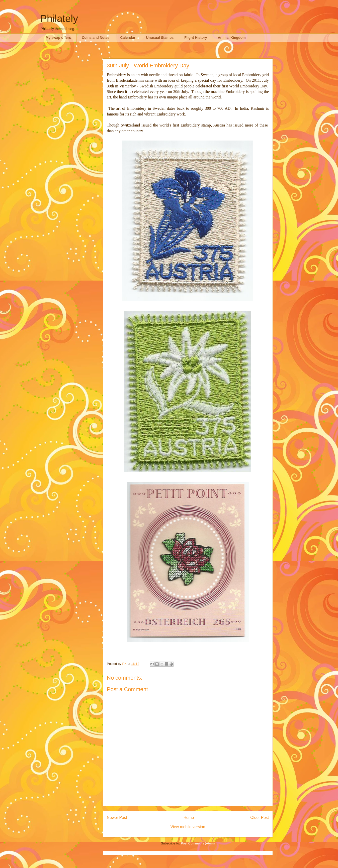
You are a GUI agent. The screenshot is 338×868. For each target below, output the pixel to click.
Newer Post (117, 818)
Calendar (128, 38)
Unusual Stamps (160, 38)
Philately (59, 19)
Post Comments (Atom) (198, 843)
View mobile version (188, 827)
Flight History (196, 38)
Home (189, 818)
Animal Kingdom (232, 38)
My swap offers (58, 38)
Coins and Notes (96, 38)
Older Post (260, 818)
